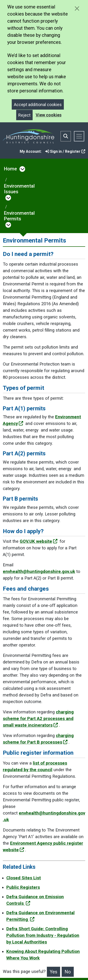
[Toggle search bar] (66, 136)
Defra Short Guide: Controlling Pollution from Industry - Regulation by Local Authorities (43, 935)
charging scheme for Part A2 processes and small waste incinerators (38, 719)
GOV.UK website (39, 541)
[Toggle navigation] (79, 136)
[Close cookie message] (77, 8)
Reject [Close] (24, 115)
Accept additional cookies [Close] (38, 105)
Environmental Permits (19, 216)
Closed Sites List (24, 878)
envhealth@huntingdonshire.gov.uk (39, 572)
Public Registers (23, 887)
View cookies (49, 115)
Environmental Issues (19, 189)
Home (10, 169)
